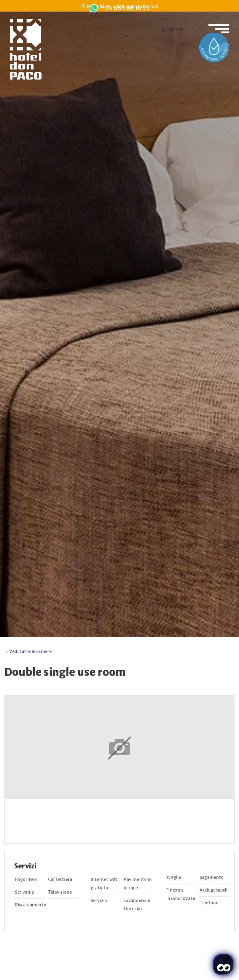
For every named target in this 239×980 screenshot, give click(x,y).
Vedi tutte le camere (30, 651)
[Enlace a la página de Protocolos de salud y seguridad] (214, 47)
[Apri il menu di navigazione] (219, 25)
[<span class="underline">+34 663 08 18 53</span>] (94, 8)
